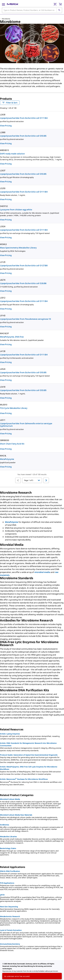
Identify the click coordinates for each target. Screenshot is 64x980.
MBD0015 (4, 150)
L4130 (3, 351)
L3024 (3, 226)
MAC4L (3, 456)
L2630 (3, 115)
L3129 (3, 262)
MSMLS (3, 244)
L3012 (3, 298)
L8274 (3, 280)
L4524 (3, 369)
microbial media (42, 572)
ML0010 (4, 405)
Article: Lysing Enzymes (10, 734)
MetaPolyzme (12, 522)
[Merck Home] (13, 4)
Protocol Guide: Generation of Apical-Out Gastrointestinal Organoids (29, 755)
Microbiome (6, 19)
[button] (32, 480)
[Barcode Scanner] (55, 4)
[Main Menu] (3, 4)
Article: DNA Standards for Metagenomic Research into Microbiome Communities (28, 744)
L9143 (3, 316)
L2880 (3, 132)
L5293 (3, 188)
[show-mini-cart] (60, 4)
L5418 (3, 387)
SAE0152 (4, 206)
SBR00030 (5, 440)
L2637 (3, 170)
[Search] (59, 10)
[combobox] (32, 10)
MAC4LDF (4, 333)
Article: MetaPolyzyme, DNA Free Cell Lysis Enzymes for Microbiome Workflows (29, 768)
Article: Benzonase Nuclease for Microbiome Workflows (24, 779)
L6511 (3, 420)
